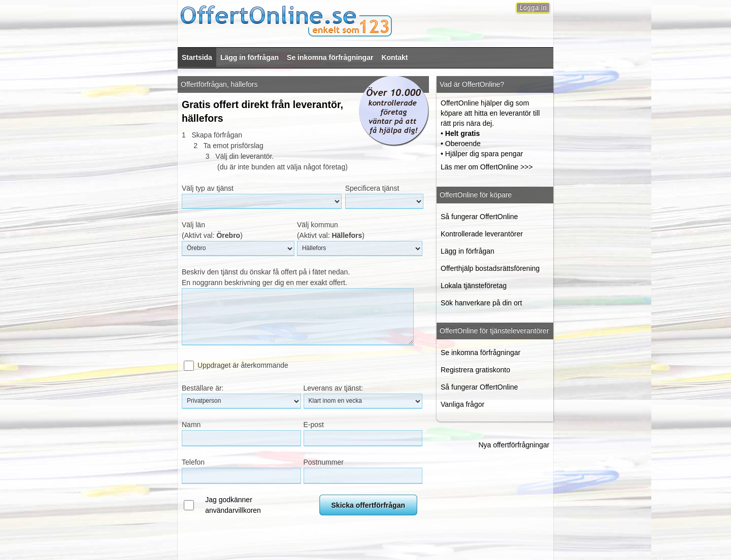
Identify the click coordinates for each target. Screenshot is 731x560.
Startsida (197, 57)
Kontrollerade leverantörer (482, 234)
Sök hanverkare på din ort (481, 303)
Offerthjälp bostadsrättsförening (490, 268)
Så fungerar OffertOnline (479, 217)
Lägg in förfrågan (250, 57)
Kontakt (394, 57)
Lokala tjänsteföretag (474, 286)
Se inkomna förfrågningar (330, 57)
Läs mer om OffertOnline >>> (487, 167)
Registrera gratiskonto (475, 370)
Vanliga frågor (462, 404)
